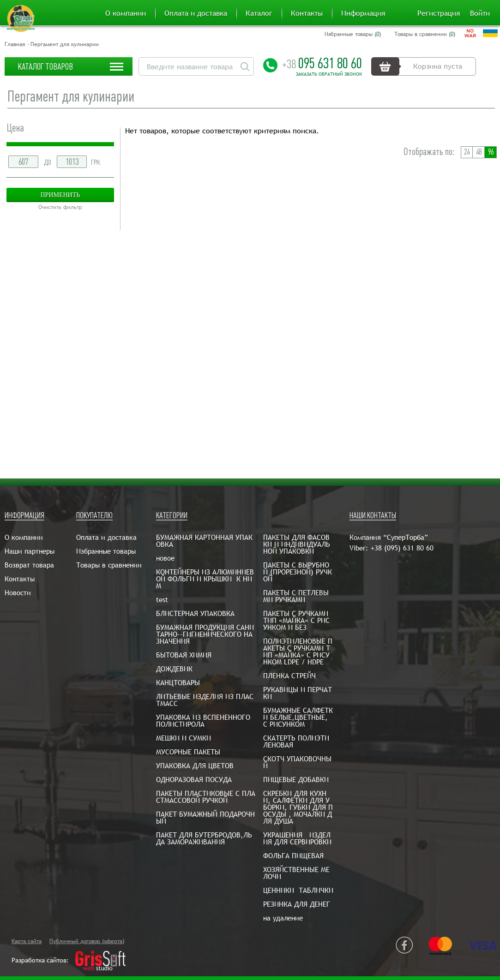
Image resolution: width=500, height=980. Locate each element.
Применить (60, 195)
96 (491, 152)
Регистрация (439, 13)
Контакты (307, 13)
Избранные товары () (353, 34)
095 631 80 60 (322, 63)
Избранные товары (106, 551)
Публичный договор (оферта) (87, 941)
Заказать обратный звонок (329, 74)
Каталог (259, 13)
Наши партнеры (30, 551)
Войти (480, 13)
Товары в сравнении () (425, 34)
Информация (363, 13)
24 (467, 152)
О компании (126, 13)
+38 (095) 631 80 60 (402, 548)
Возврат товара (29, 565)
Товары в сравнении (109, 565)
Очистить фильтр (60, 207)
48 (479, 152)
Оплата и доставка (196, 13)
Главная (15, 44)
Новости (18, 593)
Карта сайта (27, 941)
